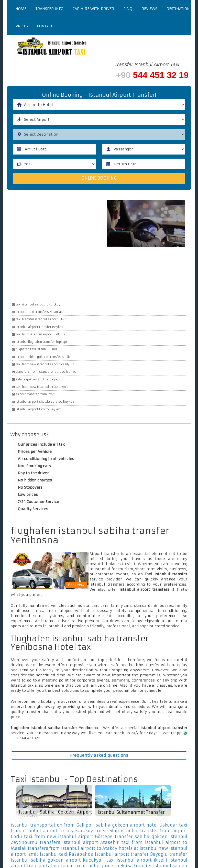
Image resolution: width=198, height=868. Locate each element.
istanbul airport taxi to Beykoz (38, 409)
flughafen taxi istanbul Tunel (36, 349)
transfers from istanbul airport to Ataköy (73, 848)
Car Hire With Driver (93, 9)
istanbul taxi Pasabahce (67, 854)
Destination (178, 9)
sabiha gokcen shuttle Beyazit (38, 379)
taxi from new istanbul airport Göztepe (68, 837)
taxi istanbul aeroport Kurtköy (38, 304)
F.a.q (128, 9)
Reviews (149, 9)
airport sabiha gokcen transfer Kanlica (44, 357)
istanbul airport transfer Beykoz (39, 327)
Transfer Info (49, 9)
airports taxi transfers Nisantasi (40, 312)
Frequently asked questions (99, 756)
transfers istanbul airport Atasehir (79, 842)
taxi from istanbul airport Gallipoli (40, 334)
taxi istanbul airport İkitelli (137, 860)
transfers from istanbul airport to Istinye (46, 372)
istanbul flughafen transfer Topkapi (41, 342)
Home (21, 9)
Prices (22, 26)
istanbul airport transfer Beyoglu (131, 854)
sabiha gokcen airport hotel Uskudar (136, 825)
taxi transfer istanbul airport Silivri (41, 319)
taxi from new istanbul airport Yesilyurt (45, 364)
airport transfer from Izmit (35, 394)
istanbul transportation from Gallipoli (52, 825)
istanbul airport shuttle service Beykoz (45, 402)
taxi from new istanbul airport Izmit (42, 387)
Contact (45, 26)
